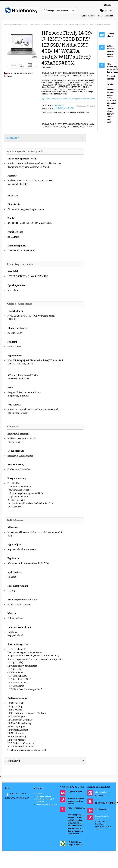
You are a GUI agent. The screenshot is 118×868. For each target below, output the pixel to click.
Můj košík (91, 16)
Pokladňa (101, 16)
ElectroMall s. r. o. (102, 792)
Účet (84, 16)
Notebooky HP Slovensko (47, 805)
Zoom (34, 57)
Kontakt (39, 794)
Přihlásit (110, 16)
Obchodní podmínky (44, 796)
